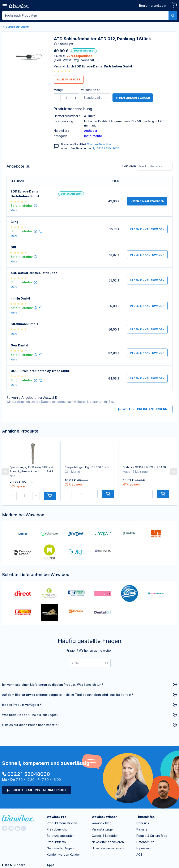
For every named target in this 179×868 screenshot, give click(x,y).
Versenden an (91, 90)
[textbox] (85, 15)
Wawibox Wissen (105, 817)
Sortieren (129, 166)
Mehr (14, 210)
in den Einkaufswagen (133, 98)
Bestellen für (128, 32)
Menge (90, 32)
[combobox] (89, 15)
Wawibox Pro (57, 817)
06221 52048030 (106, 148)
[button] (99, 32)
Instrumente (93, 136)
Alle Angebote (69, 79)
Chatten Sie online (99, 144)
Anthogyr (91, 131)
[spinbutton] (107, 32)
